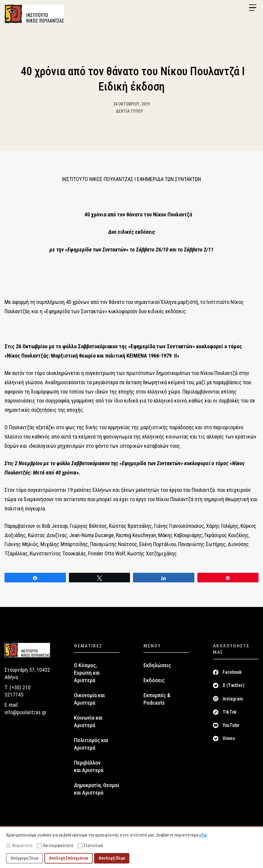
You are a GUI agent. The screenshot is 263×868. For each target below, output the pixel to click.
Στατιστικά (90, 846)
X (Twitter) (233, 686)
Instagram (233, 699)
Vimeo (229, 739)
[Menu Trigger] (253, 8)
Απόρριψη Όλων (25, 858)
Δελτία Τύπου (129, 111)
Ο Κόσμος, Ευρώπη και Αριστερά (87, 673)
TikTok (230, 712)
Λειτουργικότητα (55, 846)
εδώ (203, 835)
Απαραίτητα (19, 846)
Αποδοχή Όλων (112, 858)
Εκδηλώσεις (157, 666)
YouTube (231, 725)
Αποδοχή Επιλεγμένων (69, 858)
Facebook (232, 672)
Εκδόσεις (154, 681)
